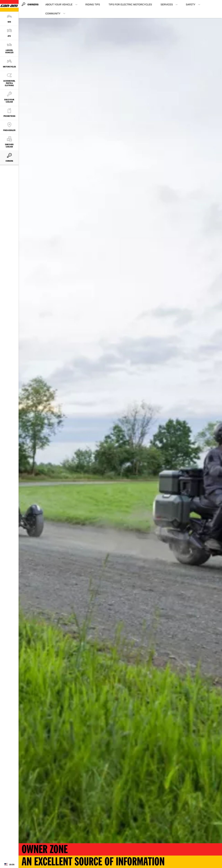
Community (53, 14)
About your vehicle (59, 5)
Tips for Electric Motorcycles (130, 5)
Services (167, 5)
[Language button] (9, 865)
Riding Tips (93, 5)
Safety (190, 5)
